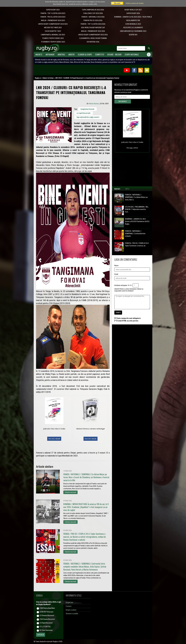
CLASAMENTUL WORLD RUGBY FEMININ (93, 38)
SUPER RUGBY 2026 (133, 13)
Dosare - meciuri (114, 54)
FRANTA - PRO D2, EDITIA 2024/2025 (53, 17)
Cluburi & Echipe (85, 54)
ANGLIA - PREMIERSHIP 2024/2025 (53, 20)
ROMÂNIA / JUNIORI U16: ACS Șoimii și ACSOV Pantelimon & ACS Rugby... (137, 221)
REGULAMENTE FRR (133, 20)
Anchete (39, 54)
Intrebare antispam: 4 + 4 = (123, 285)
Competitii (100, 54)
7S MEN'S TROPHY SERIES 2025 (53, 38)
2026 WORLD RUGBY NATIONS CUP (93, 28)
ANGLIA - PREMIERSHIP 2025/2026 (93, 31)
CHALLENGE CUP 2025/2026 (93, 13)
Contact (69, 606)
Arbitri (71, 54)
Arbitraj (61, 54)
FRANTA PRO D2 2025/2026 (93, 20)
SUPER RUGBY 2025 (53, 10)
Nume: (117, 266)
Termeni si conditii (72, 614)
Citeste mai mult (70, 492)
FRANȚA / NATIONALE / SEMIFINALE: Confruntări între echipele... (135, 234)
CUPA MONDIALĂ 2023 (133, 24)
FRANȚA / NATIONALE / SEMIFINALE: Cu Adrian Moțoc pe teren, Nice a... (136, 197)
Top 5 (127, 189)
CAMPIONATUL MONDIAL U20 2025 (53, 35)
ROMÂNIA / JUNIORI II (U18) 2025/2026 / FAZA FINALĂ (133, 17)
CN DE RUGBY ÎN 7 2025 (53, 31)
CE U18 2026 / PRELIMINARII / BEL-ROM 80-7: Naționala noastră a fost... (137, 209)
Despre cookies (71, 610)
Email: (116, 274)
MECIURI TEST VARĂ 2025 (53, 28)
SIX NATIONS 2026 (93, 42)
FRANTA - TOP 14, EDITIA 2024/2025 (53, 13)
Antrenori (50, 54)
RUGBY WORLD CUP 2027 (133, 10)
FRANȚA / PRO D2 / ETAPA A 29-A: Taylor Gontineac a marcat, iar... (137, 244)
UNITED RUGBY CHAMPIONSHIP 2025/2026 (93, 35)
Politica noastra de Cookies (135, 3)
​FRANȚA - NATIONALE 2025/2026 (93, 17)
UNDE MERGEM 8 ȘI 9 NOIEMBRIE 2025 (133, 31)
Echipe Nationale (132, 54)
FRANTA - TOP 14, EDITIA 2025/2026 (93, 24)
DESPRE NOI (133, 35)
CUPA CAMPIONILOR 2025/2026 (93, 10)
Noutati (117, 189)
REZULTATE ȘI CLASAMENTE (133, 28)
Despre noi (69, 603)
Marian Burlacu (94, 104)
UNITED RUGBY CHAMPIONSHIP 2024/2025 (53, 24)
